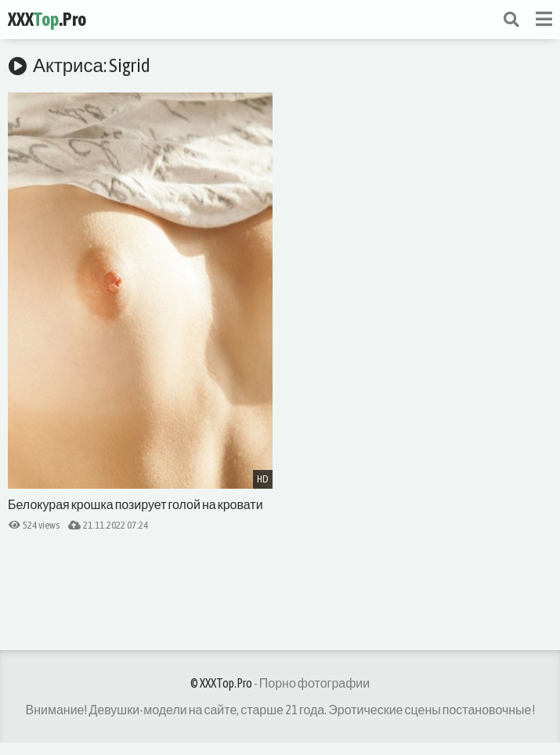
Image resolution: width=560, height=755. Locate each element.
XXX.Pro (47, 19)
